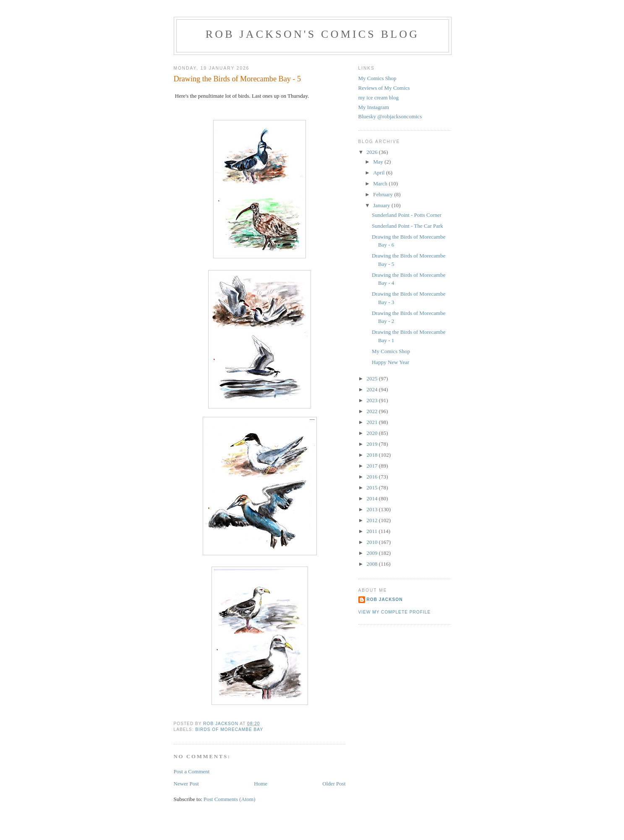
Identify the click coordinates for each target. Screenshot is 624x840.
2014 (373, 498)
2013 (373, 509)
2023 (373, 400)
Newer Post (186, 784)
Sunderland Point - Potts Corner (407, 215)
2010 (373, 542)
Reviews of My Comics (384, 88)
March (381, 183)
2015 (373, 488)
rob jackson (385, 599)
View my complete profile (395, 612)
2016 (373, 477)
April (380, 173)
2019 (373, 444)
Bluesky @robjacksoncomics (390, 116)
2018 (373, 455)
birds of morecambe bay (230, 729)
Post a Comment (192, 771)
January (382, 205)
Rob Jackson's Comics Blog (313, 34)
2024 (373, 389)
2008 (373, 564)
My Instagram (374, 107)
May (379, 162)
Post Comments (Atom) (230, 799)
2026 (373, 152)
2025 (373, 378)
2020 (373, 433)
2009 (373, 553)
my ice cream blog (379, 98)
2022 (373, 411)
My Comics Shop (377, 78)
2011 (373, 531)
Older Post (334, 784)
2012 (373, 520)
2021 (373, 422)
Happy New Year (390, 362)
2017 (373, 466)
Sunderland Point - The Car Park (407, 226)
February (384, 194)
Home (261, 784)
